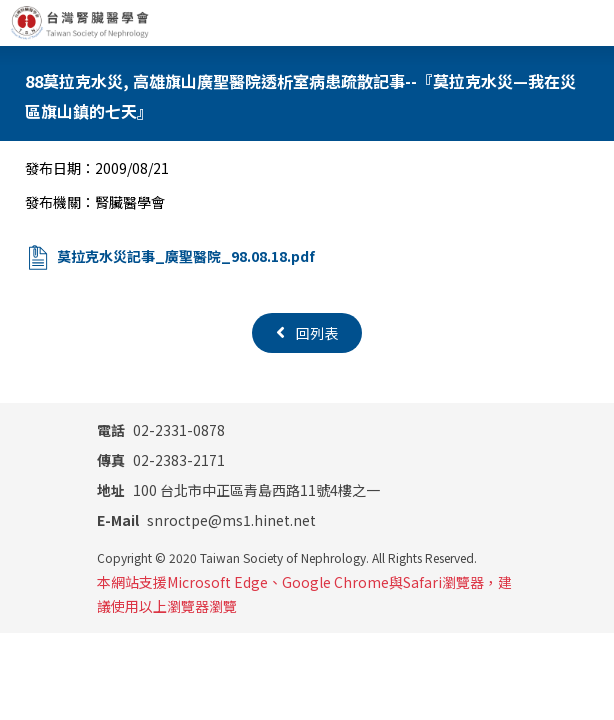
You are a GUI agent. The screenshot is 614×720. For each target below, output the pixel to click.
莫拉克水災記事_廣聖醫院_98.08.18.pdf (186, 256)
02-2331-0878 (161, 430)
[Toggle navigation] (591, 23)
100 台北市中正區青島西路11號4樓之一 (238, 490)
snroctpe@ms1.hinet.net (206, 520)
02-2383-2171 (161, 460)
